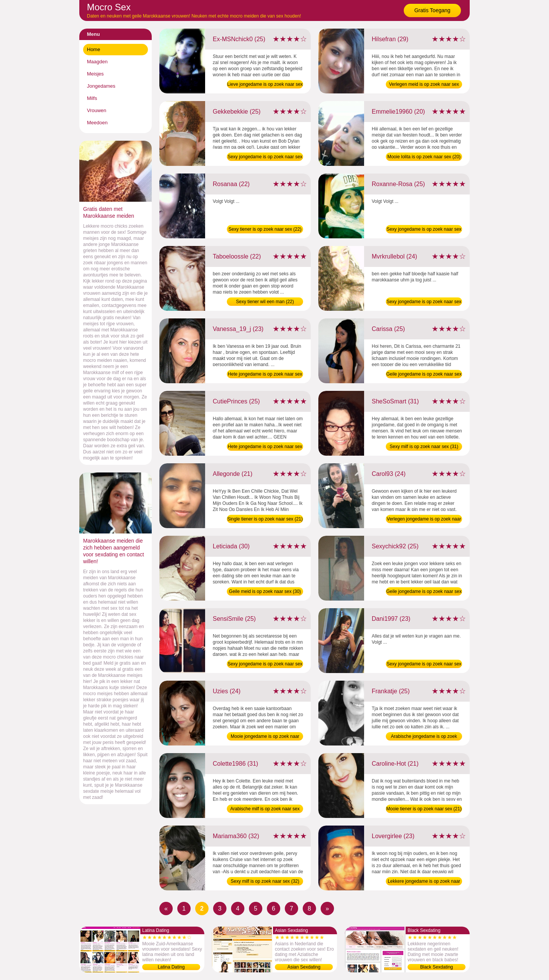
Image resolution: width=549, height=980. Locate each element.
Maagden (97, 62)
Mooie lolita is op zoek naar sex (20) (424, 157)
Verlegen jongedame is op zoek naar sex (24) (424, 520)
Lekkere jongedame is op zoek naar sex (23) (424, 882)
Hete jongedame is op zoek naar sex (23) (265, 375)
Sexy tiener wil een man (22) (265, 302)
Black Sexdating (437, 967)
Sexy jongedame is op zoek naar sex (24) (424, 302)
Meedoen (97, 123)
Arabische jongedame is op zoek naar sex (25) (424, 737)
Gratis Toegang (433, 10)
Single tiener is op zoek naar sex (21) (265, 519)
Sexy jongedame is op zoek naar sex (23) (424, 665)
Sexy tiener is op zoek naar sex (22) (265, 229)
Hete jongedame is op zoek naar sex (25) (265, 447)
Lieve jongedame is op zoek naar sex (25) (265, 85)
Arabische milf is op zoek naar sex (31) (265, 810)
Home (94, 49)
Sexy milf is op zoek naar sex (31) (424, 447)
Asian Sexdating (304, 967)
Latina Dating (171, 967)
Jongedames (101, 86)
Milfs (92, 98)
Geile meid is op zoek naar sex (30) (265, 591)
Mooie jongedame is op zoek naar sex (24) (265, 737)
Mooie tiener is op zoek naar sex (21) (424, 809)
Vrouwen (97, 110)
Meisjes (95, 74)
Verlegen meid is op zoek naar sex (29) (424, 85)
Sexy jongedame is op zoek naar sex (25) (265, 157)
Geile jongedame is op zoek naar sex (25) (424, 375)
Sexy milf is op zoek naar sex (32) (265, 881)
